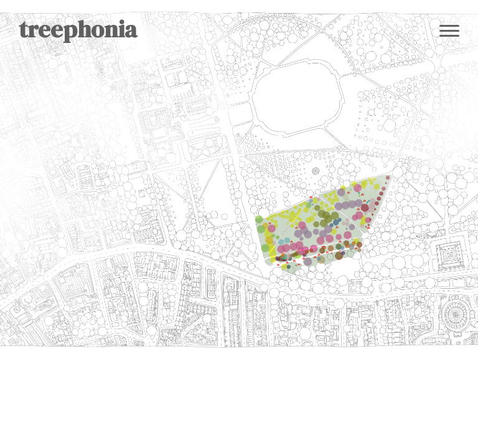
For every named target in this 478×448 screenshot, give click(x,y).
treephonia (78, 29)
